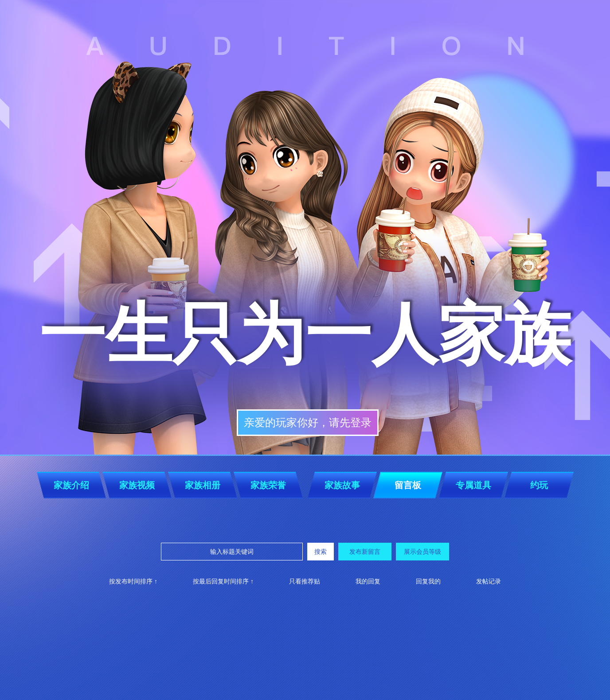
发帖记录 (489, 581)
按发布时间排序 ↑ (133, 581)
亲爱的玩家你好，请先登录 (308, 422)
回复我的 (428, 581)
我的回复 (368, 581)
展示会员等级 (422, 552)
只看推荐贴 (305, 581)
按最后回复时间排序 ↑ (223, 581)
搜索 (321, 552)
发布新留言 (365, 552)
